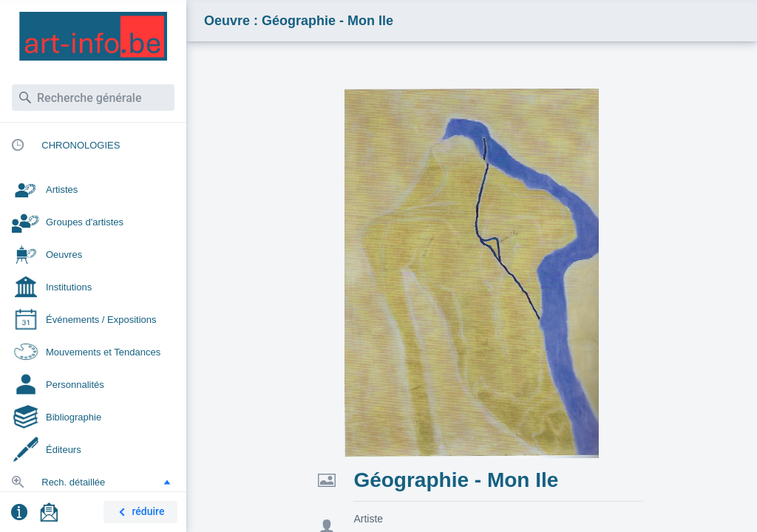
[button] (167, 482)
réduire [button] (139, 512)
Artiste (368, 519)
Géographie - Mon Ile (456, 480)
